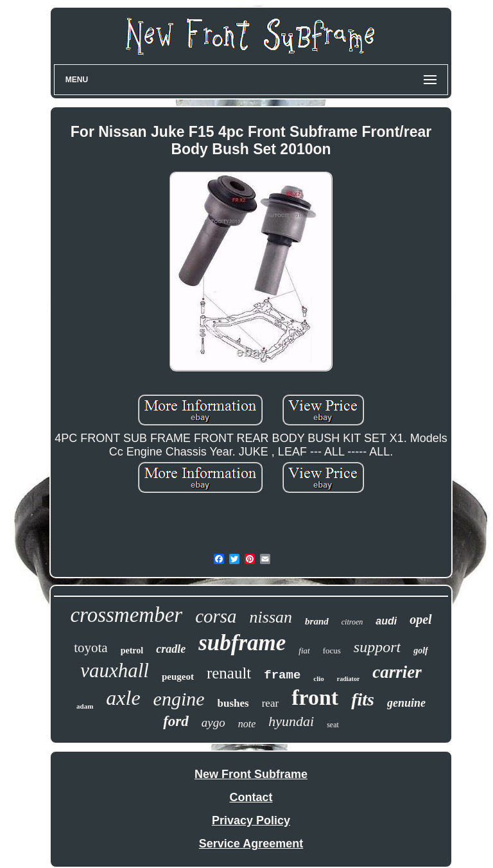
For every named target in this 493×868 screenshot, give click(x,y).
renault (229, 673)
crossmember (126, 615)
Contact (251, 797)
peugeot (178, 677)
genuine (406, 703)
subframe (242, 643)
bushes (233, 703)
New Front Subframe (251, 774)
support (377, 647)
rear (270, 703)
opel (420, 619)
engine (179, 699)
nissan (271, 617)
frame (282, 675)
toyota (91, 648)
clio (319, 678)
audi (386, 621)
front (315, 697)
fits (363, 699)
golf (421, 651)
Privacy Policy (251, 820)
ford (176, 721)
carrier (397, 672)
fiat (304, 651)
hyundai (291, 721)
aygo (213, 722)
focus (332, 651)
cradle (171, 649)
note (247, 724)
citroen (352, 622)
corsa (216, 616)
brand (317, 621)
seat (333, 725)
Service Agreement (251, 844)
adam (85, 706)
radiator (349, 679)
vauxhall (115, 670)
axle (123, 698)
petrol (132, 651)
